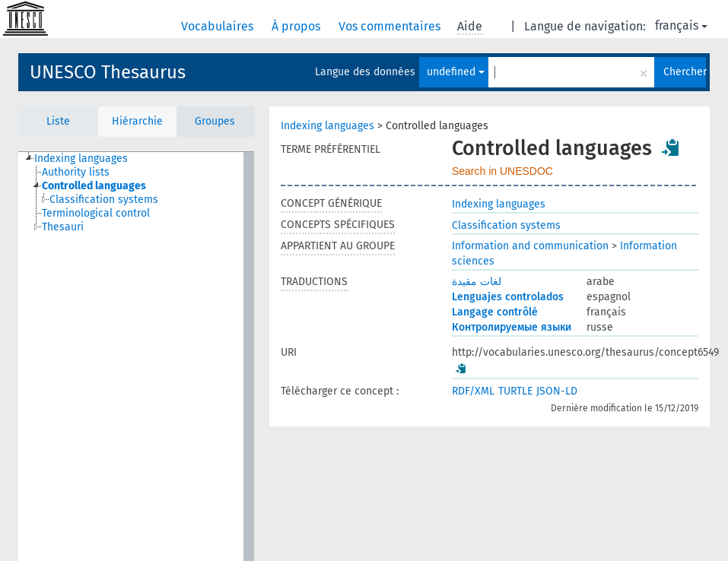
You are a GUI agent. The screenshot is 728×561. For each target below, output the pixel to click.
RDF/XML (473, 391)
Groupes (215, 121)
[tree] (136, 357)
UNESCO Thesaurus (108, 72)
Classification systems (506, 225)
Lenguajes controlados (508, 297)
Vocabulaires (219, 26)
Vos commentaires (391, 26)
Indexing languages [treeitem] (81, 158)
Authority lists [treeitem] (76, 172)
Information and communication (530, 246)
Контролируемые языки (512, 327)
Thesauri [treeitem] (63, 227)
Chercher (685, 72)
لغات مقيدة (477, 282)
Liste (58, 121)
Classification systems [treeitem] (104, 200)
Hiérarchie (137, 121)
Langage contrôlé (495, 312)
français (681, 25)
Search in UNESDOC (502, 171)
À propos (297, 26)
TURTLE (515, 391)
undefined (456, 72)
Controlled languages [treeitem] (94, 186)
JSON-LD (557, 391)
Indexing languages (327, 126)
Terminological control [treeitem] (96, 213)
